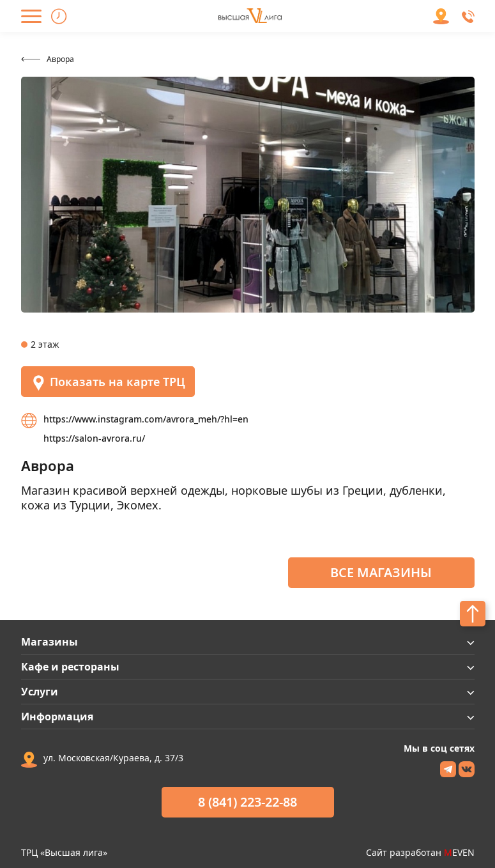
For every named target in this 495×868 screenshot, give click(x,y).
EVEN (459, 852)
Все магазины (381, 572)
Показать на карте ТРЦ (108, 383)
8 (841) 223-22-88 (247, 802)
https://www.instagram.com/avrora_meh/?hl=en (146, 419)
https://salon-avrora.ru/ (94, 438)
